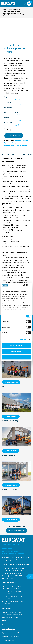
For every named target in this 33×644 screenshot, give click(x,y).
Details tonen (23, 340)
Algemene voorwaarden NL (11, 637)
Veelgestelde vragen (8, 629)
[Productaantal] (7, 130)
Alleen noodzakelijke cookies (17, 357)
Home (4, 10)
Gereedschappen (13, 10)
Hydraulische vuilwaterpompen (12, 13)
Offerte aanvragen (14, 136)
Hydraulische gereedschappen (11, 11)
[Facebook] (3, 621)
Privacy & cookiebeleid (9, 641)
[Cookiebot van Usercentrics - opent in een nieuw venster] (23, 285)
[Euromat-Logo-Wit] (8, 4)
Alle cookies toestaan (16, 345)
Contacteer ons (7, 625)
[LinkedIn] (5, 621)
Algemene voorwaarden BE (11, 633)
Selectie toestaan (16, 351)
